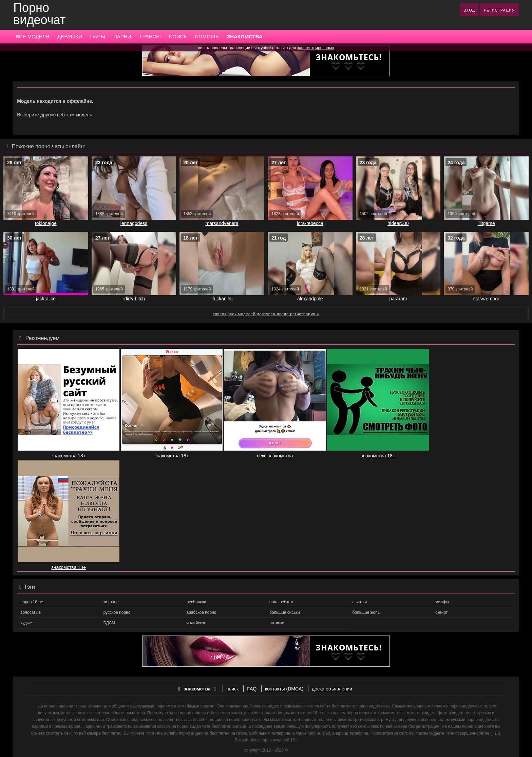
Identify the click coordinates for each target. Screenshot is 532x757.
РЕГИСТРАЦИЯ (499, 10)
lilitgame (486, 223)
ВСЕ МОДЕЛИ (32, 36)
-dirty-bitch (134, 299)
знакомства (197, 689)
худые (26, 623)
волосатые (31, 612)
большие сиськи (285, 612)
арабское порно (201, 612)
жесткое (111, 602)
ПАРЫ (98, 36)
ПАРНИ (122, 36)
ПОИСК (178, 36)
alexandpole (310, 299)
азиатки (360, 602)
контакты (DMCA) (284, 689)
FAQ (252, 689)
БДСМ (109, 623)
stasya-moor (486, 299)
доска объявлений (332, 689)
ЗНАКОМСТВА (245, 36)
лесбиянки (196, 602)
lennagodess (134, 223)
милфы (442, 602)
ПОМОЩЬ (207, 36)
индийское (196, 623)
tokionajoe (46, 223)
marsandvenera (222, 223)
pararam (398, 299)
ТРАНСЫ (150, 36)
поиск (232, 689)
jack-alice (46, 299)
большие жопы (367, 612)
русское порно (117, 612)
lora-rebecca (310, 223)
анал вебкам (281, 602)
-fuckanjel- (222, 299)
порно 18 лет (33, 602)
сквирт (441, 612)
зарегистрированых (316, 48)
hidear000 (398, 223)
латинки (277, 623)
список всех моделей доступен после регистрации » (266, 314)
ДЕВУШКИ (70, 36)
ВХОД (470, 10)
